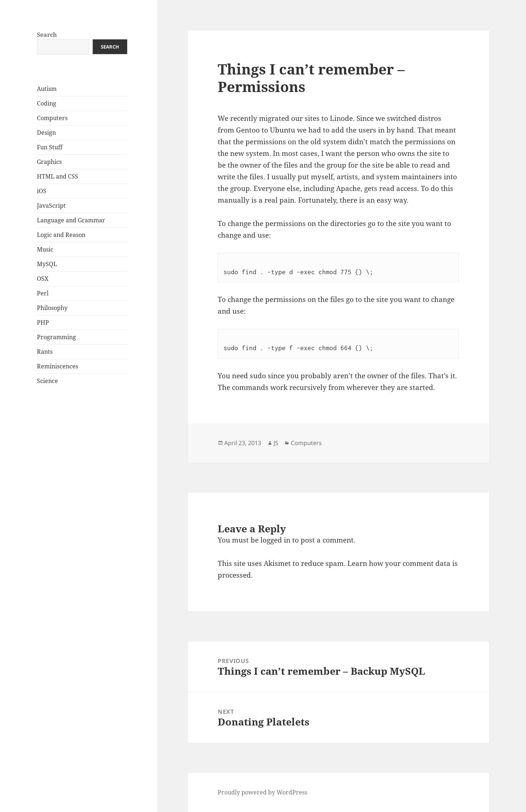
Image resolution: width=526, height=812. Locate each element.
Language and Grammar (71, 220)
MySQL (47, 264)
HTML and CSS (58, 176)
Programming (56, 337)
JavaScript (51, 206)
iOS (42, 191)
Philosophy (52, 308)
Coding (47, 103)
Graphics (49, 162)
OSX (43, 279)
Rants (45, 352)
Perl (43, 293)
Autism (47, 89)
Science (47, 381)
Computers (52, 118)
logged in (275, 540)
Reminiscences (58, 366)
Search (47, 35)
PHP (43, 322)
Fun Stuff (50, 147)
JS (276, 443)
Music (45, 249)
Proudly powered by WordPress (262, 792)
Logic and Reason (61, 235)
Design (46, 133)
